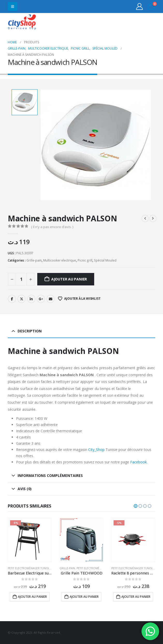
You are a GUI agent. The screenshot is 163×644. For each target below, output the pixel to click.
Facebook (12, 299)
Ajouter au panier (69, 279)
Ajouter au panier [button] (32, 597)
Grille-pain (34, 260)
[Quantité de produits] (21, 279)
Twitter (21, 299)
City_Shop (96, 450)
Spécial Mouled (105, 260)
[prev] (145, 218)
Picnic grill (85, 260)
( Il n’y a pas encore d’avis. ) (52, 227)
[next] (153, 218)
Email (50, 299)
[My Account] (140, 6)
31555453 (135, 23)
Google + (41, 299)
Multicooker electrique (60, 260)
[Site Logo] (22, 23)
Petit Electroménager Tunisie (29, 568)
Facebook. (139, 462)
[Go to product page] (30, 540)
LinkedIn (31, 299)
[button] (13, 6)
